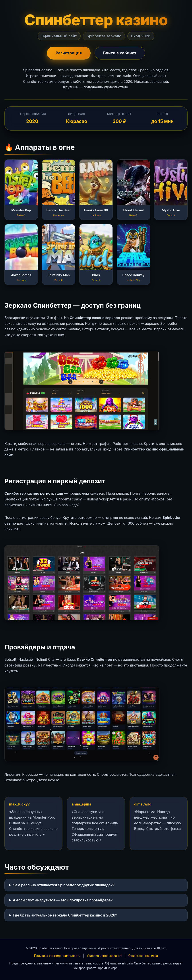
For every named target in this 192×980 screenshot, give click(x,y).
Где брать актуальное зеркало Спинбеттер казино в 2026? (65, 915)
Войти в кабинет (120, 53)
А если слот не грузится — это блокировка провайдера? (63, 900)
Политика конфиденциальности (57, 956)
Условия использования (104, 956)
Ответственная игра (143, 956)
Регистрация (69, 53)
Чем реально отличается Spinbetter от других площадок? (64, 885)
